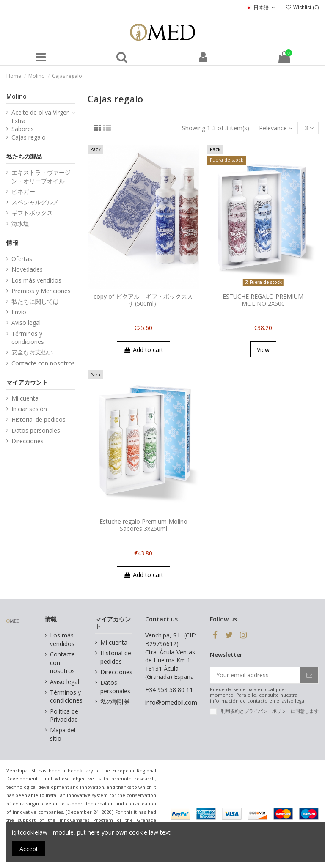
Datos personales (36, 430)
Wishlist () (302, 7)
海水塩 (20, 224)
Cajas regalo (29, 137)
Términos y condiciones (28, 338)
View (263, 350)
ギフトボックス (32, 213)
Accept (29, 849)
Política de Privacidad (64, 716)
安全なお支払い (32, 352)
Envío (19, 312)
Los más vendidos (36, 280)
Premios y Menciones (41, 291)
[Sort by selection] (276, 128)
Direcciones (28, 441)
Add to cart (143, 350)
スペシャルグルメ (35, 202)
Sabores (23, 129)
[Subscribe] (309, 675)
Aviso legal (26, 323)
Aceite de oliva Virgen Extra (41, 117)
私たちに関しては (35, 301)
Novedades (27, 269)
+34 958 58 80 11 (169, 690)
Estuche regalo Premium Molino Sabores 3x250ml (143, 525)
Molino (17, 96)
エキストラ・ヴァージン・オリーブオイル (41, 177)
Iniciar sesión (29, 409)
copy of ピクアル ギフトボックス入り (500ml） (143, 300)
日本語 (261, 7)
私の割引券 (115, 702)
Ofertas (22, 259)
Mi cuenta (25, 398)
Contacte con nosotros (43, 363)
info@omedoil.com (171, 702)
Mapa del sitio (63, 734)
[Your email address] (255, 675)
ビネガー (23, 191)
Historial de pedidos (39, 419)
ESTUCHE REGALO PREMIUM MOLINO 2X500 (263, 300)
